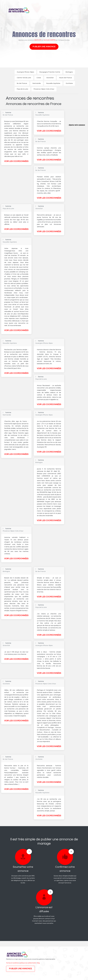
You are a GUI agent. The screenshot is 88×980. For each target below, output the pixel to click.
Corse (39, 78)
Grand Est (50, 78)
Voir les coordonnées (16, 161)
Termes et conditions (12, 963)
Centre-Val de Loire (24, 78)
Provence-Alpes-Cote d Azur (44, 89)
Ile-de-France (22, 83)
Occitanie (69, 83)
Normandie (37, 83)
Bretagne (69, 72)
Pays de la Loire (22, 89)
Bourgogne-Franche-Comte (50, 72)
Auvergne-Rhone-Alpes (25, 72)
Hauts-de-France (65, 78)
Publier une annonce (44, 47)
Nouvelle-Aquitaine (53, 83)
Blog (38, 963)
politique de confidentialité (28, 963)
